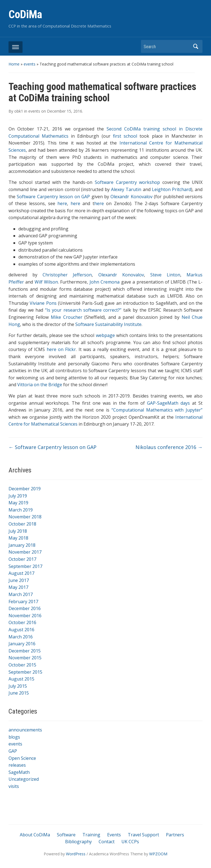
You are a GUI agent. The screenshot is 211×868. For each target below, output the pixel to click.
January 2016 (22, 644)
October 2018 (22, 524)
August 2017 (21, 573)
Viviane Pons (43, 303)
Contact (107, 842)
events (30, 64)
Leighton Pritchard (171, 189)
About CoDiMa (35, 835)
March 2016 (21, 637)
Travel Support (143, 835)
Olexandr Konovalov (132, 197)
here (62, 203)
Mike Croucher (67, 317)
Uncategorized (24, 779)
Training (91, 835)
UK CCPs (130, 842)
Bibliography (78, 842)
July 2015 (18, 686)
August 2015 (21, 679)
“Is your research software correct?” (83, 310)
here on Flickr (61, 349)
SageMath (19, 772)
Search (196, 46)
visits (14, 786)
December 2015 (25, 651)
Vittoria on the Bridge (40, 385)
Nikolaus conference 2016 (169, 447)
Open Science (22, 758)
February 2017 (23, 602)
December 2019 (25, 489)
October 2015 (22, 665)
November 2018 (25, 517)
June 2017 (19, 580)
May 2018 (18, 538)
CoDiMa (25, 14)
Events (114, 835)
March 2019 (21, 510)
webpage (105, 335)
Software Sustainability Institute (108, 324)
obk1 (19, 111)
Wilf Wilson (46, 282)
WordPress (76, 854)
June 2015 (19, 693)
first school (125, 136)
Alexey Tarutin (126, 189)
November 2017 (25, 552)
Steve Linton (165, 275)
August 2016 (21, 630)
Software (66, 835)
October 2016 (22, 622)
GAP (13, 751)
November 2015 (25, 658)
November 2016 (25, 616)
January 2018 (22, 545)
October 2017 (22, 559)
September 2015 (25, 672)
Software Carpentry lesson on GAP (53, 197)
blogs (14, 737)
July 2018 (18, 531)
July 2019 (18, 496)
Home (14, 64)
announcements (25, 730)
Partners (175, 835)
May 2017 (18, 587)
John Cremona (105, 282)
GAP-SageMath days (168, 403)
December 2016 (25, 608)
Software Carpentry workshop (127, 182)
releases (17, 765)
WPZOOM (158, 854)
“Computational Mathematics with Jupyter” (157, 410)
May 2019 (18, 503)
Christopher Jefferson (67, 275)
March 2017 (21, 594)
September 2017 (25, 566)
